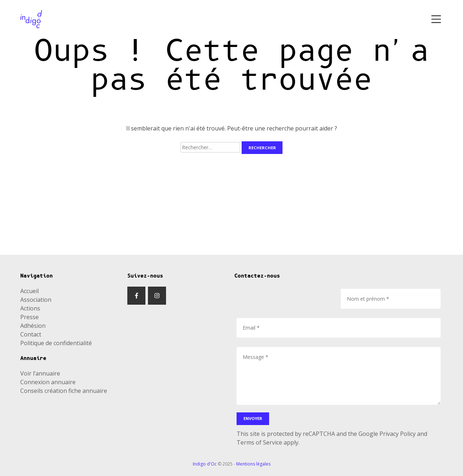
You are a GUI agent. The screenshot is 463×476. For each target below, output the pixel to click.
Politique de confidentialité (56, 343)
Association (36, 300)
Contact (31, 334)
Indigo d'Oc (205, 464)
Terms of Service (259, 442)
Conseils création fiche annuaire (64, 391)
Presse (29, 317)
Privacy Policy (398, 434)
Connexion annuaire (48, 382)
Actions (30, 308)
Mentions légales (253, 464)
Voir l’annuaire (40, 373)
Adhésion (33, 326)
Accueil (29, 291)
